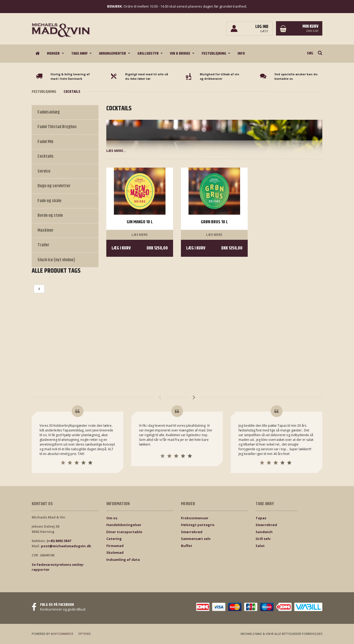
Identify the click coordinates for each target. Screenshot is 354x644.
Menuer (54, 53)
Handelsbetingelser (124, 525)
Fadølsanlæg (49, 112)
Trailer (43, 245)
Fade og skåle (49, 201)
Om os (112, 518)
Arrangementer (113, 53)
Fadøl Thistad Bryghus (57, 127)
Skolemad (115, 552)
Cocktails (46, 156)
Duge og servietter (54, 186)
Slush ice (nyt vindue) (56, 260)
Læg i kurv (140, 248)
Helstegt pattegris (198, 525)
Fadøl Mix (45, 142)
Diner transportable (124, 532)
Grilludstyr (148, 53)
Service (44, 171)
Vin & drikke (180, 53)
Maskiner (45, 230)
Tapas (261, 518)
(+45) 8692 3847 (59, 541)
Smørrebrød (192, 532)
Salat (260, 546)
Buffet (187, 546)
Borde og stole (50, 215)
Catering (114, 539)
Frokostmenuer (195, 518)
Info (241, 53)
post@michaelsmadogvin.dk (66, 546)
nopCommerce (62, 634)
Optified (84, 634)
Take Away (80, 53)
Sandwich (264, 532)
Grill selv (263, 539)
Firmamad (115, 546)
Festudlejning (214, 53)
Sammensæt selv (196, 539)
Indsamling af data (123, 560)
